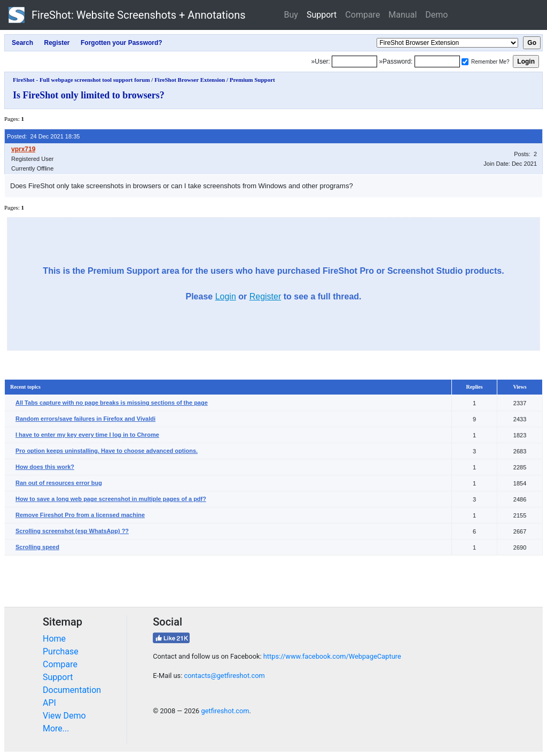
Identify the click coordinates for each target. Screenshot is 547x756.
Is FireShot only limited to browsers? (89, 95)
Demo (436, 15)
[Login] (354, 61)
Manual (403, 15)
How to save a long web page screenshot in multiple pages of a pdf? (111, 499)
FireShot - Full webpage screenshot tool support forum (81, 80)
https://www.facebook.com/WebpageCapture (332, 656)
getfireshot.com (225, 711)
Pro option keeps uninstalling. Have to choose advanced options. (107, 451)
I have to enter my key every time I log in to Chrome (87, 435)
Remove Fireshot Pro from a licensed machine (80, 515)
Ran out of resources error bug (59, 483)
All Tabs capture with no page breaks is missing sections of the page (112, 403)
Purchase (61, 651)
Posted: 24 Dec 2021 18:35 (43, 136)
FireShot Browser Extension (190, 80)
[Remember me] (465, 62)
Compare (362, 15)
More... (56, 728)
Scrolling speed (37, 547)
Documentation (72, 690)
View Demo (64, 716)
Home (54, 639)
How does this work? (45, 467)
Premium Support (252, 80)
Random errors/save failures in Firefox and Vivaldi (85, 419)
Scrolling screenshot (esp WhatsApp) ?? (72, 531)
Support (322, 15)
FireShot (127, 15)
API (49, 703)
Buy (291, 15)
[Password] (437, 61)
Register (265, 296)
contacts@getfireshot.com (224, 676)
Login (226, 296)
